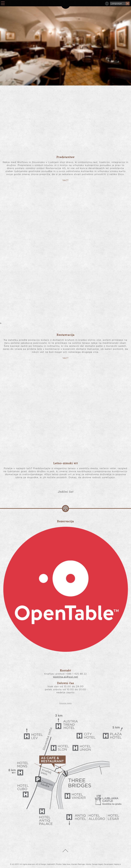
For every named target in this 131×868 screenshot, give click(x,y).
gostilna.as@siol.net (65, 677)
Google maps (65, 703)
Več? (65, 180)
